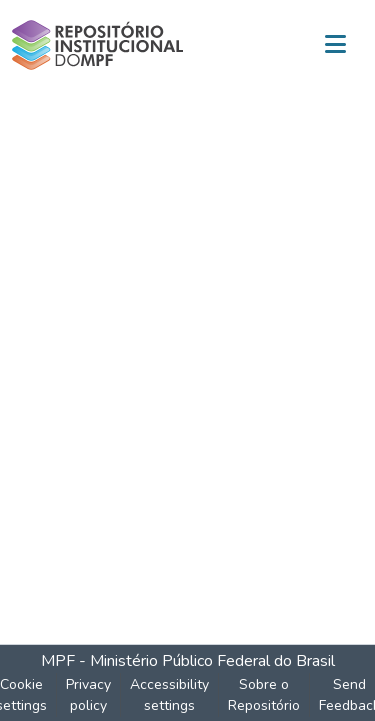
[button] (97, 45)
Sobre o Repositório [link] (264, 695)
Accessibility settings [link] (169, 695)
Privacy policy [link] (88, 695)
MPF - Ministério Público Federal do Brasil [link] (188, 661)
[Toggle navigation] (335, 45)
